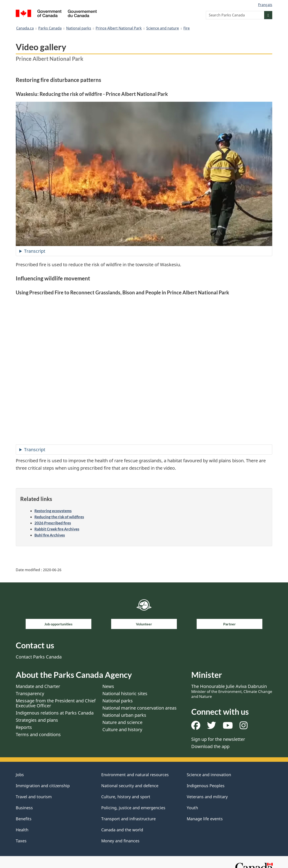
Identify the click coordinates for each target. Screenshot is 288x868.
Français (265, 5)
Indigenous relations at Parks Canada (55, 713)
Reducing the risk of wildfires (59, 517)
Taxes (21, 841)
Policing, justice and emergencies (133, 808)
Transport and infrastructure (128, 819)
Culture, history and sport (126, 797)
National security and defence (130, 786)
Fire (187, 28)
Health (22, 830)
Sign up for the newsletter (218, 739)
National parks (79, 28)
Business (24, 808)
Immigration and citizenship (43, 786)
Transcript (35, 251)
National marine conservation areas (139, 708)
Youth (192, 808)
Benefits (24, 819)
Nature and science (122, 722)
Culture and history (122, 729)
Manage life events (205, 819)
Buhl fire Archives (50, 535)
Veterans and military (207, 797)
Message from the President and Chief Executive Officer (56, 703)
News (108, 686)
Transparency (30, 693)
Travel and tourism (34, 797)
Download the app (210, 746)
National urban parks (124, 715)
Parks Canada (50, 28)
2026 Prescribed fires (53, 523)
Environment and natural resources (135, 775)
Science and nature (163, 28)
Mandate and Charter (38, 686)
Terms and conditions (38, 734)
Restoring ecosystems (53, 511)
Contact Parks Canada (39, 657)
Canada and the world (122, 830)
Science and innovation (209, 775)
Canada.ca (25, 28)
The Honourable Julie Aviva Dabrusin (232, 691)
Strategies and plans (37, 720)
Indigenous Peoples (206, 786)
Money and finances (120, 841)
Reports (24, 727)
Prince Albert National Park (119, 28)
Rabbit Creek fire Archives (57, 529)
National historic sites (125, 693)
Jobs (20, 775)
